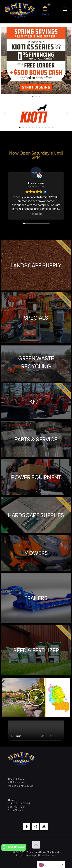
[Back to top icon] (36, 845)
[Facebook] (27, 827)
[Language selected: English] (51, 864)
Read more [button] (36, 214)
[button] (4, 60)
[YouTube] (44, 827)
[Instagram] (35, 827)
